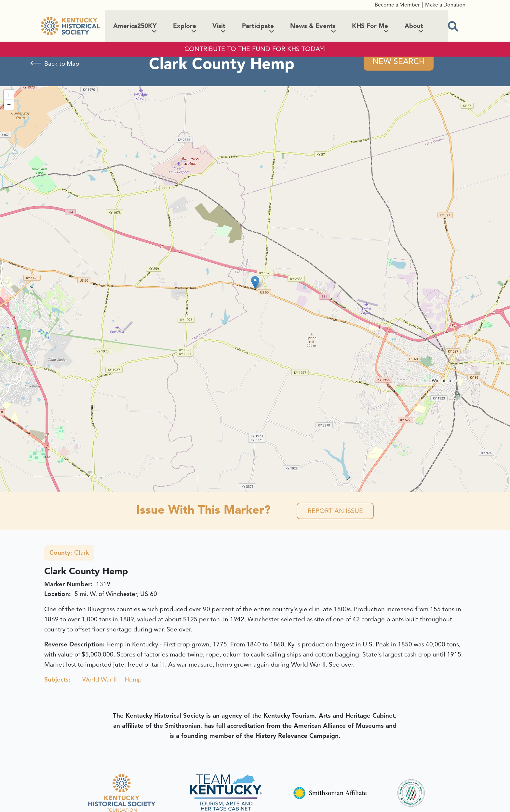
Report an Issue (335, 511)
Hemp (133, 680)
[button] (255, 283)
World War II (100, 680)
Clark (69, 553)
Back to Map (62, 64)
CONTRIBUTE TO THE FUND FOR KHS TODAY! (255, 49)
